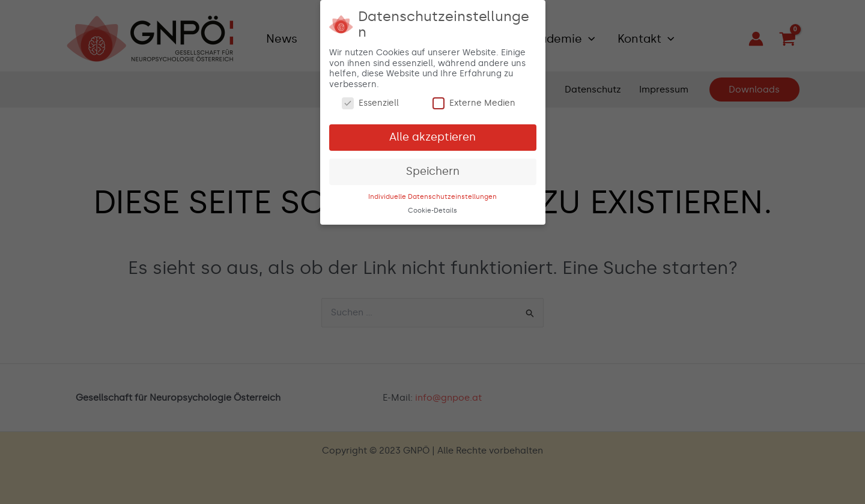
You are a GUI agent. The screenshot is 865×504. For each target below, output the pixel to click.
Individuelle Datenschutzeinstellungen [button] (432, 194)
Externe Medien (474, 101)
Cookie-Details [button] (432, 208)
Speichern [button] (433, 169)
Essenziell (370, 101)
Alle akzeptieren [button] (432, 135)
